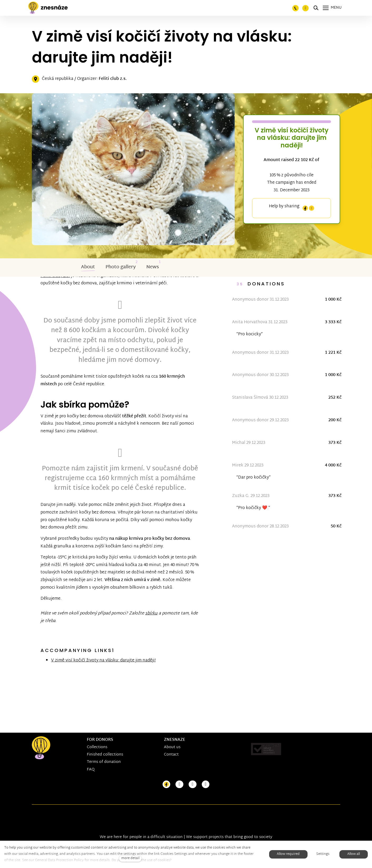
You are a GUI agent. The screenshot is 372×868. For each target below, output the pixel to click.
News (153, 268)
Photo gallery (121, 268)
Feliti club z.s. (113, 79)
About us (172, 748)
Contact (171, 755)
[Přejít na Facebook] (167, 785)
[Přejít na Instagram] (179, 785)
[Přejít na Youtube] (193, 785)
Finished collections (105, 755)
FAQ (91, 770)
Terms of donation (104, 762)
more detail (130, 858)
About (88, 268)
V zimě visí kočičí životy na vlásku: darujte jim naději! (105, 679)
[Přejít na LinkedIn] (206, 785)
